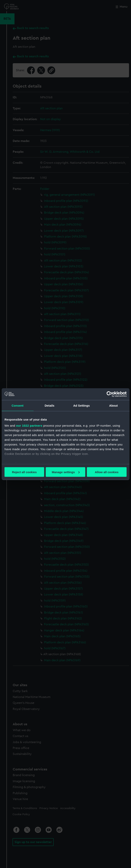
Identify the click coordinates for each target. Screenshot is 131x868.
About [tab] (113, 405)
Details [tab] (50, 405)
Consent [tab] (18, 405)
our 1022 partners (29, 426)
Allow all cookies (107, 472)
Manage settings (66, 472)
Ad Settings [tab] (81, 405)
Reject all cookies (24, 472)
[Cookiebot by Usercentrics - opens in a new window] (109, 394)
